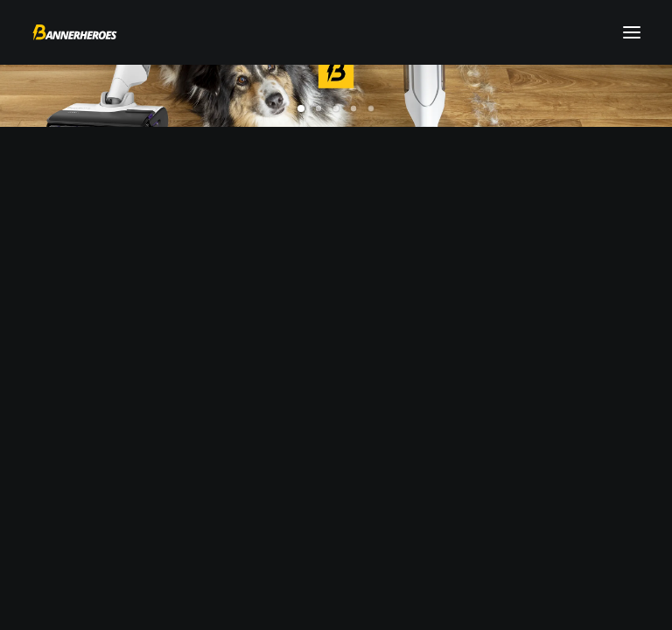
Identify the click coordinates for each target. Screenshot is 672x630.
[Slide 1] (301, 108)
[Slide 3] (336, 108)
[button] (632, 32)
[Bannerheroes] (75, 32)
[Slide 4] (353, 108)
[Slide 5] (371, 108)
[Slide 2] (318, 108)
